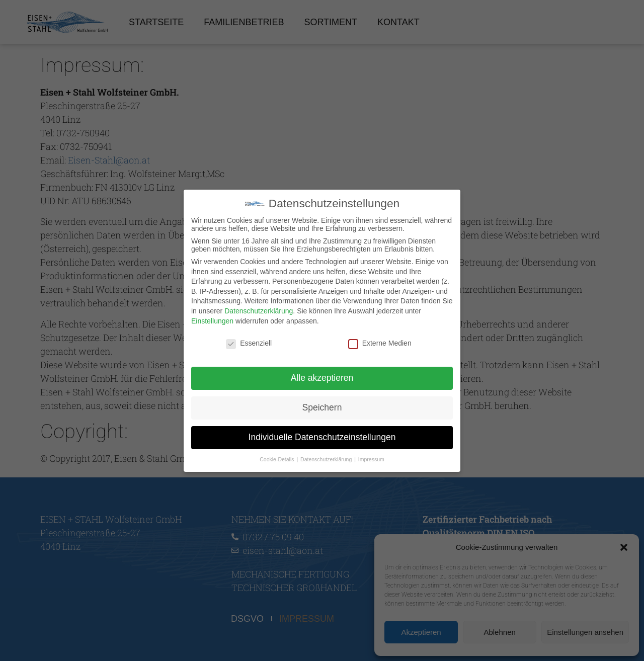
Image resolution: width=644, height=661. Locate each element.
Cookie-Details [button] (277, 459)
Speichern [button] (322, 407)
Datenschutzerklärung (259, 311)
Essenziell (249, 343)
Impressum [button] (371, 459)
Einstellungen (212, 320)
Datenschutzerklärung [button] (327, 459)
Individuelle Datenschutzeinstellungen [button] (322, 437)
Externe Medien (380, 343)
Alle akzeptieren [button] (322, 378)
